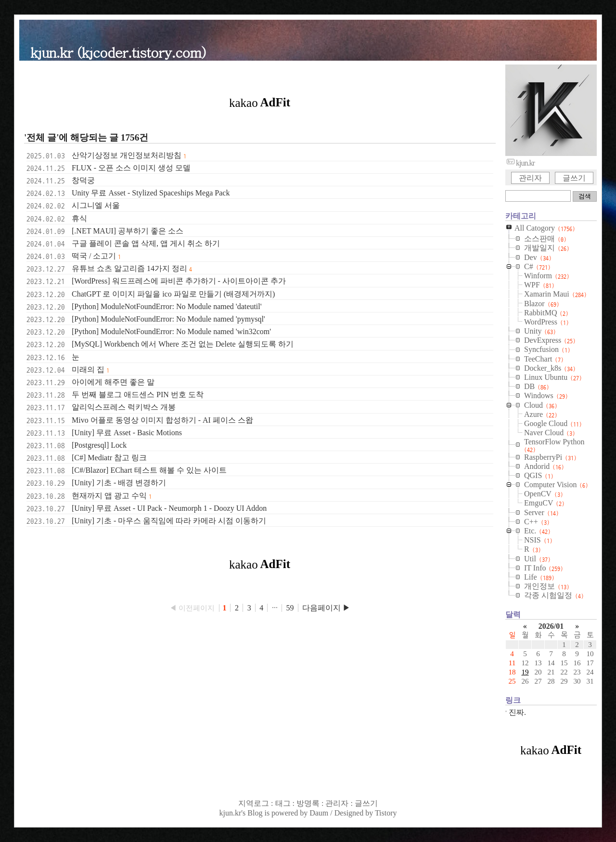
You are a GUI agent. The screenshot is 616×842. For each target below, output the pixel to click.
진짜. (517, 712)
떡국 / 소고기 (94, 256)
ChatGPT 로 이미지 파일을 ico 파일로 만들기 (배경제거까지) (173, 294)
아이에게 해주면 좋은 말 (113, 382)
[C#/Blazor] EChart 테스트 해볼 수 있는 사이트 (149, 470)
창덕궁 (83, 180)
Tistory (386, 813)
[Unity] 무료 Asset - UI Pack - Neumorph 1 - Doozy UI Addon (169, 508)
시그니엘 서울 (96, 205)
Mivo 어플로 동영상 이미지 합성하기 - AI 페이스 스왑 (162, 420)
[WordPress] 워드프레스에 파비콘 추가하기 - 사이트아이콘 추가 (179, 281)
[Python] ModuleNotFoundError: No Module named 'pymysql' (168, 319)
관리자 (530, 178)
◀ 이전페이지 (193, 608)
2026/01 (551, 626)
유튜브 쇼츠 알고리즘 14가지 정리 (129, 268)
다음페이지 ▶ (326, 608)
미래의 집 (88, 369)
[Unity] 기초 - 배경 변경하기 (119, 483)
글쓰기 (574, 178)
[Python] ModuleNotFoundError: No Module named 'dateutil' (167, 306)
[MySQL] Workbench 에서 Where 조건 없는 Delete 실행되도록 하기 (183, 344)
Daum (319, 813)
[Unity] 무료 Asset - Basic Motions (127, 433)
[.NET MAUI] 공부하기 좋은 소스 (128, 231)
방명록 (308, 803)
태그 (283, 803)
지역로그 (254, 803)
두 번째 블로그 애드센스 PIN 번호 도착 (138, 395)
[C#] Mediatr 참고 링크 (109, 458)
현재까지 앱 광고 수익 (109, 496)
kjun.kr (230, 813)
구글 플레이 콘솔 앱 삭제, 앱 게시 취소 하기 (146, 243)
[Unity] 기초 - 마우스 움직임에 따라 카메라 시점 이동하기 (169, 521)
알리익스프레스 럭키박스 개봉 (124, 407)
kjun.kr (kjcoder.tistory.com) (118, 52)
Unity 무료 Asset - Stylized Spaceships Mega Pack (151, 193)
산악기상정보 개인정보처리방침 (127, 155)
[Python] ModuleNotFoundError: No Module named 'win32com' (171, 331)
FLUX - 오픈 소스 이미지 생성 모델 (131, 168)
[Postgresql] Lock (99, 445)
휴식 (79, 218)
